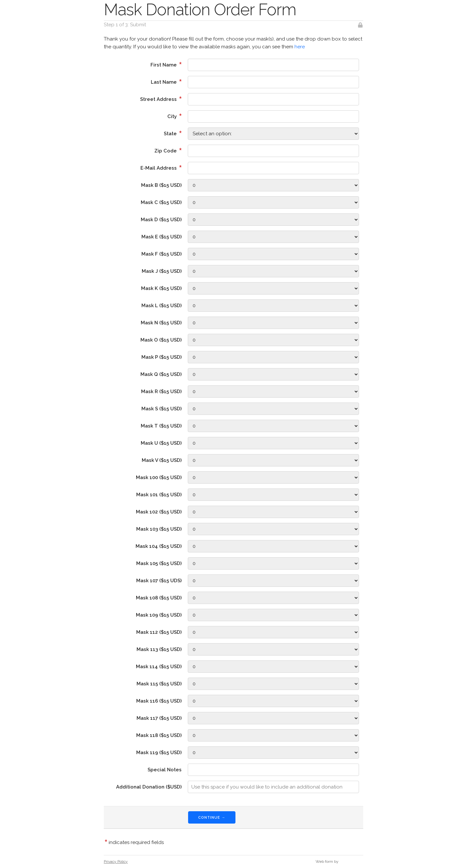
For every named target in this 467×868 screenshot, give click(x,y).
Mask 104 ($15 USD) (159, 546)
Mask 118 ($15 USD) (159, 735)
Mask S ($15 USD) (162, 409)
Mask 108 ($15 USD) (159, 598)
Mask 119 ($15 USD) (159, 753)
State (173, 133)
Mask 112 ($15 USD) (159, 632)
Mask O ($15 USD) (161, 340)
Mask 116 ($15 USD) (159, 701)
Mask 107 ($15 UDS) (159, 581)
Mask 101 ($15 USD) (159, 495)
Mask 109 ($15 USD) (159, 615)
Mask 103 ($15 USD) (159, 529)
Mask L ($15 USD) (162, 306)
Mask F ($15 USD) (162, 254)
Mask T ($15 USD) (161, 426)
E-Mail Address (161, 167)
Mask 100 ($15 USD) (159, 477)
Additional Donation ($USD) (149, 787)
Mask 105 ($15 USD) (159, 563)
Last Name (166, 81)
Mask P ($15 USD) (162, 357)
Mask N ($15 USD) (161, 323)
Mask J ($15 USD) (162, 271)
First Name (166, 64)
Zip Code (168, 150)
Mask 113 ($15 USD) (159, 649)
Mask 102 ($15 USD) (159, 512)
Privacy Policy (116, 862)
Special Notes (165, 770)
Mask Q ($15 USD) (161, 374)
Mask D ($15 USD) (161, 220)
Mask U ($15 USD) (161, 443)
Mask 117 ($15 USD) (159, 718)
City (174, 116)
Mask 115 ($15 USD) (159, 684)
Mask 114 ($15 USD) (159, 667)
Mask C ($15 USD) (161, 202)
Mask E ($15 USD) (162, 237)
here (300, 47)
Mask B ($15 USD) (161, 185)
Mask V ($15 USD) (162, 460)
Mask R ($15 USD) (161, 392)
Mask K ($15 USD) (161, 288)
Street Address (161, 99)
